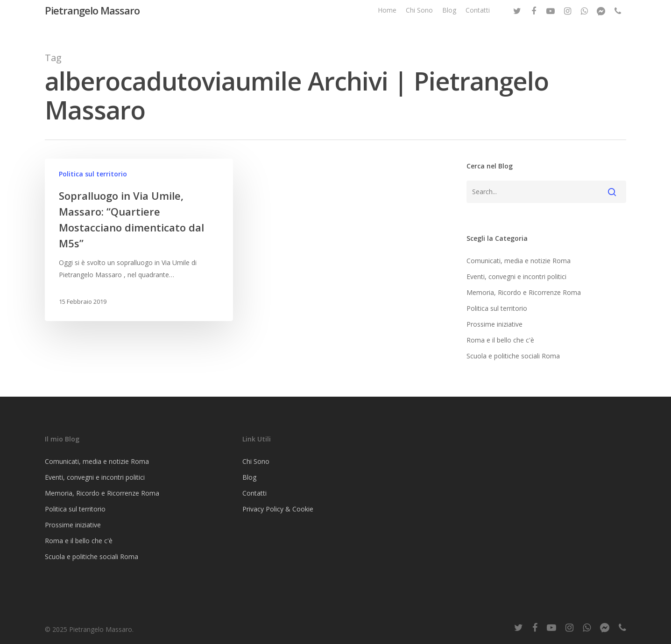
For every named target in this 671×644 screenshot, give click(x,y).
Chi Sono (419, 18)
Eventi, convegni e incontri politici (516, 276)
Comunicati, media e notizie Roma (519, 261)
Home (387, 18)
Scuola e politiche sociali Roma (513, 356)
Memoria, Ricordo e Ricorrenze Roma (524, 292)
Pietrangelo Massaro (92, 18)
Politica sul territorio (93, 174)
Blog (449, 18)
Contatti (478, 18)
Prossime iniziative (494, 324)
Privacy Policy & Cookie (278, 509)
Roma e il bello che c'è (500, 340)
